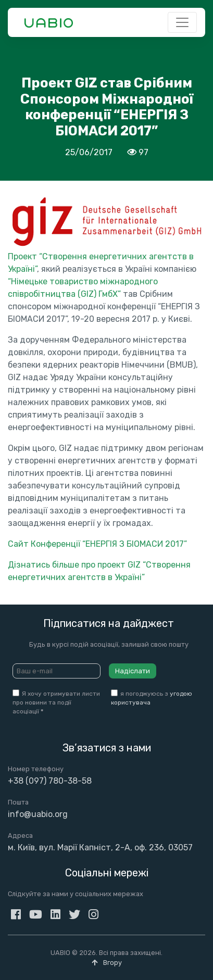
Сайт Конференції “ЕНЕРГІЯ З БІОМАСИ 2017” (97, 544)
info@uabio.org (38, 814)
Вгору (107, 963)
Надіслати (133, 671)
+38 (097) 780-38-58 (50, 781)
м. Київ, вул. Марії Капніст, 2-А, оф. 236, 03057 (100, 847)
